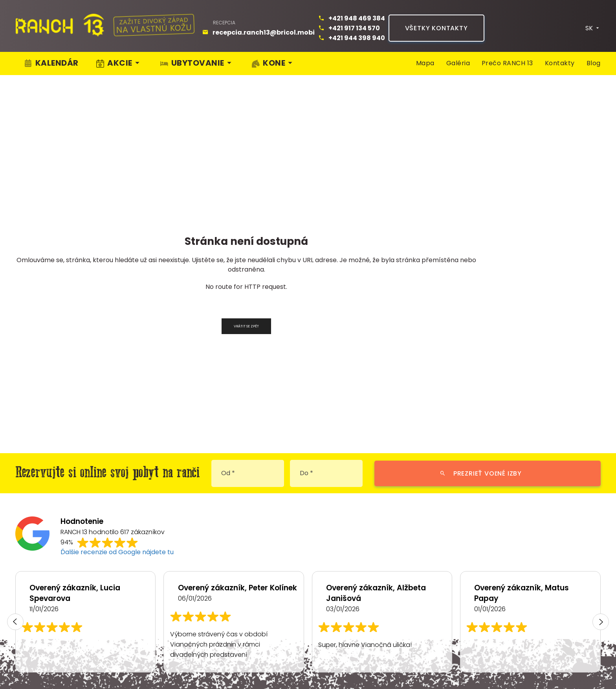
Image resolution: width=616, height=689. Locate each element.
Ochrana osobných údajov (70, 666)
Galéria (458, 57)
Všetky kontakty (436, 22)
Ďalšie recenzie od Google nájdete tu (117, 394)
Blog (594, 57)
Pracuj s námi (577, 598)
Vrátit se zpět (246, 168)
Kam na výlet (494, 598)
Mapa (425, 57)
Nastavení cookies (192, 666)
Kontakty (560, 57)
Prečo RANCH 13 (507, 57)
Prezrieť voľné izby (481, 315)
